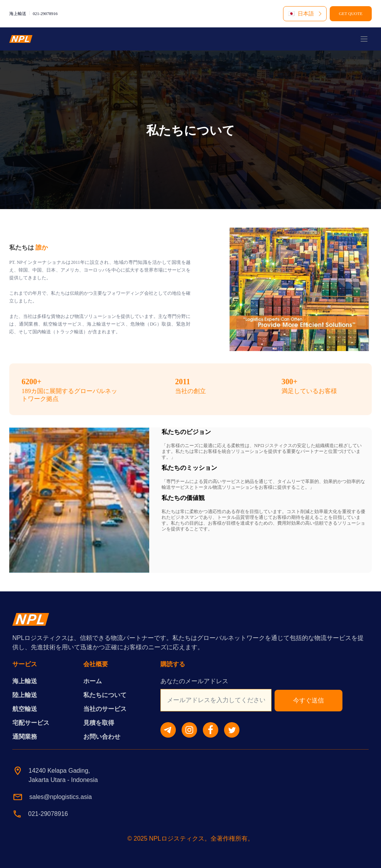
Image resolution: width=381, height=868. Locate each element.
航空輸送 (25, 709)
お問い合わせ (102, 737)
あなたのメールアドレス (194, 681)
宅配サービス (31, 723)
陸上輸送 (25, 695)
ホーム (93, 681)
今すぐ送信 (309, 700)
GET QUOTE (351, 14)
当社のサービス (105, 709)
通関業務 (25, 737)
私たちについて (105, 695)
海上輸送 (25, 681)
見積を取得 (99, 723)
